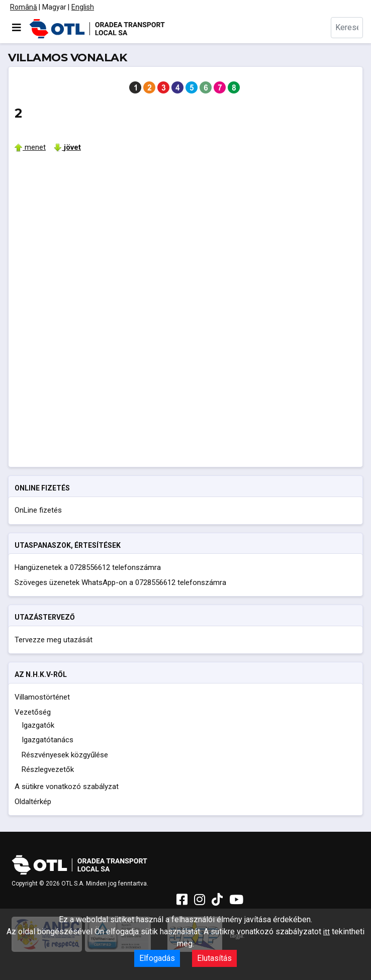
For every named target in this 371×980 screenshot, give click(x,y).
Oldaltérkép (33, 802)
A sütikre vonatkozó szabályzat (67, 787)
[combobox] (347, 28)
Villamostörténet (42, 697)
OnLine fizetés (38, 510)
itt (327, 932)
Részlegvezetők (48, 769)
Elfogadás (157, 958)
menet (30, 147)
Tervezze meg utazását (54, 640)
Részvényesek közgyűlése (65, 755)
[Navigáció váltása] (17, 28)
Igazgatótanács (48, 740)
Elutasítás (214, 958)
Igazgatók (38, 725)
